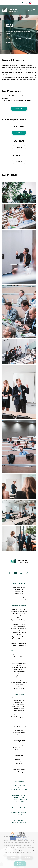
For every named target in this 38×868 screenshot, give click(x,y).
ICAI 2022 (19, 147)
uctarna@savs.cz (21, 822)
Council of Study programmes (19, 717)
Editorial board (19, 713)
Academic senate (19, 700)
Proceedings (19, 109)
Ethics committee (19, 715)
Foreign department (19, 674)
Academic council (19, 702)
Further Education (19, 688)
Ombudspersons (19, 661)
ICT (19, 686)
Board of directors (19, 711)
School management (19, 655)
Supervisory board (19, 708)
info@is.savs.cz (21, 770)
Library (19, 680)
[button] (32, 3)
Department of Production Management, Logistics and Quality (19, 639)
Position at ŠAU (19, 591)
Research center (19, 684)
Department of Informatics (19, 609)
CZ (32, 3)
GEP (19, 596)
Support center (19, 594)
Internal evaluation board (19, 698)
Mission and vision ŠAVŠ (19, 600)
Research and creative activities (19, 682)
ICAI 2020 (19, 162)
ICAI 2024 (19, 133)
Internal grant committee (19, 706)
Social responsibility (19, 598)
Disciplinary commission (19, 704)
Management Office (19, 657)
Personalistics (19, 659)
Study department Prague (19, 667)
